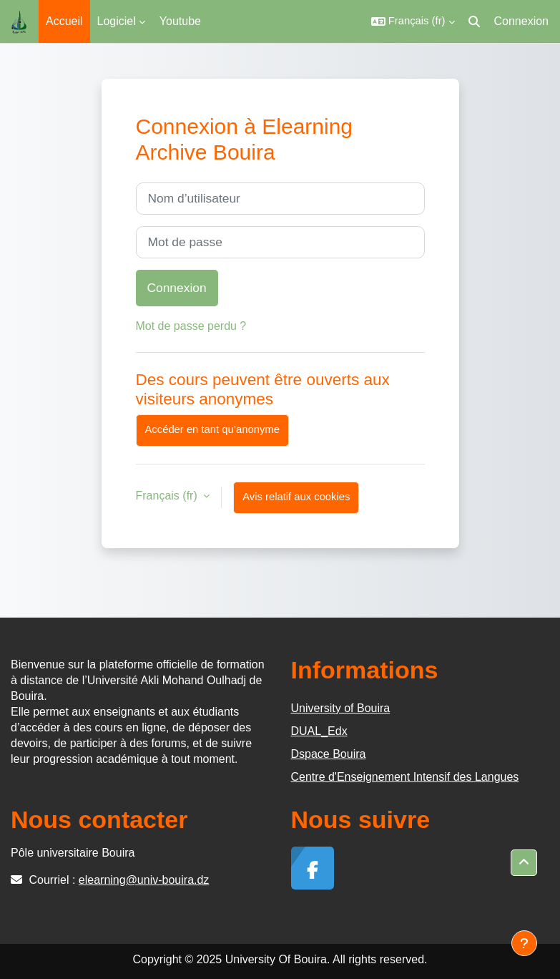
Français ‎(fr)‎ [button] (168, 496)
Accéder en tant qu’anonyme (212, 429)
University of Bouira (341, 708)
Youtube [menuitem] (180, 21)
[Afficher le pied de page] (524, 943)
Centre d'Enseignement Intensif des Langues (405, 777)
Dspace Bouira (329, 754)
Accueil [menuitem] (64, 21)
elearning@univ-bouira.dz (144, 880)
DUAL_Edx (319, 731)
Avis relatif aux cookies (296, 497)
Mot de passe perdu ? (191, 326)
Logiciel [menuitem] (117, 21)
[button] (413, 21)
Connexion (522, 21)
